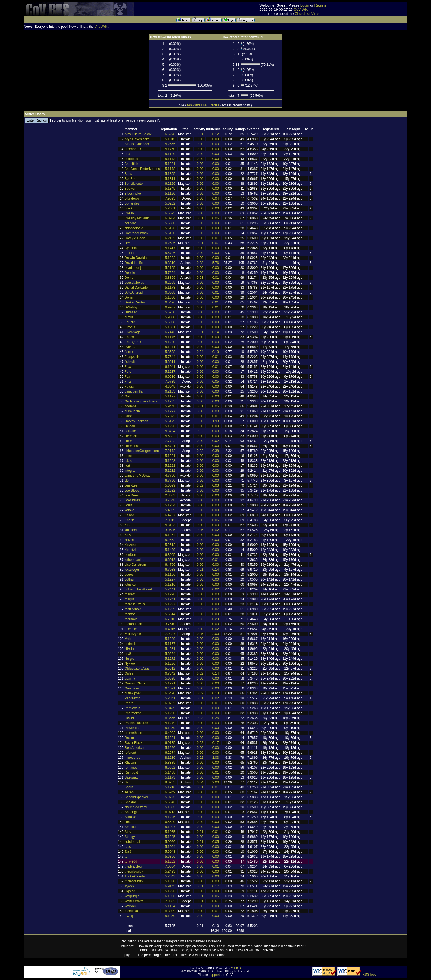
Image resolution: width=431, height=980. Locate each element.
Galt (128, 396)
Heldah (130, 426)
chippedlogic (134, 228)
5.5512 (170, 669)
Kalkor (129, 515)
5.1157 (170, 644)
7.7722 (170, 441)
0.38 (216, 451)
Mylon (129, 639)
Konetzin (131, 550)
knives (129, 540)
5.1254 (170, 505)
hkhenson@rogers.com (142, 451)
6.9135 (170, 743)
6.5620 (170, 822)
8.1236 (170, 758)
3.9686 (170, 530)
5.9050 (170, 317)
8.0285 (170, 782)
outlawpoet (132, 693)
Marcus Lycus (135, 604)
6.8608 (170, 292)
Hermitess (132, 446)
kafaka (129, 510)
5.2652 (170, 540)
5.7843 (170, 876)
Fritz (128, 382)
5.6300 (170, 223)
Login (305, 5)
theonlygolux (134, 871)
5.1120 (170, 194)
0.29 (216, 619)
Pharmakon (133, 713)
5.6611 (170, 362)
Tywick (129, 886)
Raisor (129, 738)
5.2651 (170, 208)
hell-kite (130, 431)
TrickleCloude (135, 876)
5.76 (216, 263)
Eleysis (130, 327)
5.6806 (170, 857)
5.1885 (170, 807)
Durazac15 (132, 312)
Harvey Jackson (136, 421)
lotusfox (130, 584)
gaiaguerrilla (133, 391)
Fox (127, 377)
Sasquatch (132, 777)
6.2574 (170, 753)
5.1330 (170, 881)
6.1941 (170, 367)
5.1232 (170, 258)
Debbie (130, 273)
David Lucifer (134, 263)
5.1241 (170, 599)
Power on (132, 728)
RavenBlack (133, 743)
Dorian (129, 297)
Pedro (129, 703)
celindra (130, 223)
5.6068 (170, 322)
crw (127, 243)
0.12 (216, 134)
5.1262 (170, 862)
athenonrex (133, 149)
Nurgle (129, 659)
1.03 (216, 758)
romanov (131, 768)
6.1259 (170, 609)
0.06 (216, 218)
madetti (130, 594)
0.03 (200, 278)
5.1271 (170, 347)
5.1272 (170, 659)
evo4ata (130, 347)
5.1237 (170, 372)
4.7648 (170, 500)
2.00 (216, 634)
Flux (128, 367)
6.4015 (170, 629)
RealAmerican (135, 748)
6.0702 (170, 703)
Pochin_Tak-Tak (136, 723)
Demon (130, 278)
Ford (128, 372)
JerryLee (131, 485)
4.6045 (170, 387)
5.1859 (170, 728)
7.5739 (170, 382)
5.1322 (170, 490)
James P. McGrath (138, 476)
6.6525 (170, 213)
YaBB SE (237, 968)
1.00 (200, 421)
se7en (129, 792)
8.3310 (170, 263)
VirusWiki (101, 27)
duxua (129, 317)
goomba (130, 406)
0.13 (216, 352)
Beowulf (130, 189)
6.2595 (170, 243)
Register (321, 5)
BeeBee (130, 179)
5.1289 (170, 639)
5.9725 (170, 797)
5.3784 (170, 431)
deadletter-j (133, 268)
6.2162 (170, 238)
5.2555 (170, 144)
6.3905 (170, 555)
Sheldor (130, 802)
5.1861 (170, 327)
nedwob (130, 644)
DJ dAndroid (134, 292)
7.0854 (170, 866)
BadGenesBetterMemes (142, 169)
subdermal (132, 842)
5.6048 (170, 852)
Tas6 (128, 852)
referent (130, 753)
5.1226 (170, 426)
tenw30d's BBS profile (203, 105)
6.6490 (170, 693)
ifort (127, 466)
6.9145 (170, 886)
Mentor (130, 614)
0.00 (200, 139)
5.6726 (170, 253)
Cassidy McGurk (137, 218)
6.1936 (170, 896)
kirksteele (132, 530)
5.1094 (170, 847)
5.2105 (170, 268)
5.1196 (170, 575)
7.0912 (170, 520)
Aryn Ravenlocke (137, 139)
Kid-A (129, 525)
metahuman (133, 624)
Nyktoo (130, 664)
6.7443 (170, 332)
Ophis (129, 673)
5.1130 (170, 154)
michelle (131, 629)
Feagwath (132, 357)
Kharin (129, 520)
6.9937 (170, 307)
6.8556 (170, 718)
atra (127, 154)
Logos (129, 575)
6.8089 (170, 911)
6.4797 (170, 515)
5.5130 (170, 233)
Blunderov (132, 198)
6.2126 (170, 184)
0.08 (200, 263)
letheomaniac (134, 560)
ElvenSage (132, 332)
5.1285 (170, 837)
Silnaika (130, 817)
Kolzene (130, 545)
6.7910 (170, 619)
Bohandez (132, 203)
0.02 (200, 431)
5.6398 (170, 678)
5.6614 (170, 614)
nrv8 (128, 654)
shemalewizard (136, 807)
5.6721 (170, 446)
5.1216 (170, 584)
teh (127, 857)
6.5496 (170, 302)
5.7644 (170, 357)
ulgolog (130, 891)
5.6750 (170, 312)
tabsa (129, 847)
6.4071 (170, 688)
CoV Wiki (301, 9)
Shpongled (132, 812)
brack (129, 208)
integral (130, 471)
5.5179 (170, 421)
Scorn (129, 787)
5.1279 (170, 723)
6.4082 (170, 733)
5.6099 (170, 485)
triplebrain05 (134, 881)
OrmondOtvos (135, 683)
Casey (129, 213)
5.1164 (170, 906)
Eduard (130, 322)
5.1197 (170, 396)
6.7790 (170, 481)
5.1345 (170, 189)
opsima (130, 678)
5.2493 (170, 871)
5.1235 (170, 401)
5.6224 (170, 654)
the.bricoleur (134, 866)
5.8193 (170, 525)
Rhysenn (131, 763)
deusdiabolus (134, 283)
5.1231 (170, 164)
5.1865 (170, 174)
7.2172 (170, 451)
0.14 (216, 332)
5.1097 (170, 827)
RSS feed (369, 975)
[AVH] (129, 916)
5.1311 (170, 179)
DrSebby (131, 307)
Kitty (128, 535)
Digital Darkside (136, 288)
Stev (128, 832)
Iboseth (130, 456)
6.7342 (170, 673)
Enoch (129, 337)
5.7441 (170, 589)
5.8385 (170, 763)
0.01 (200, 134)
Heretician (132, 436)
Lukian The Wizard (138, 589)
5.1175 (170, 337)
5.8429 (170, 708)
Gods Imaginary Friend (141, 401)
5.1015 (170, 139)
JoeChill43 (132, 500)
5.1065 (170, 832)
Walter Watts (134, 901)
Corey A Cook (135, 238)
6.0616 (170, 377)
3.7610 (170, 624)
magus (129, 599)
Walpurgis (132, 896)
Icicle (128, 461)
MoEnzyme (133, 634)
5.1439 (170, 550)
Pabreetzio (132, 698)
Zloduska (131, 911)
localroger (132, 570)
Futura (129, 387)
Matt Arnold (133, 609)
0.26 (216, 718)
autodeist (131, 159)
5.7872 (170, 416)
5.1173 (170, 159)
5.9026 (170, 842)
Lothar (129, 579)
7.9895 (170, 198)
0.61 (216, 901)
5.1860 (170, 297)
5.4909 (170, 510)
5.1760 (170, 149)
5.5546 (170, 802)
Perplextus (132, 708)
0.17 (216, 743)
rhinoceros (132, 758)
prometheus (133, 733)
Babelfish (131, 164)
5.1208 (170, 461)
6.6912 (170, 560)
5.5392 (170, 436)
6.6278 (170, 134)
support (214, 975)
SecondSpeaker (136, 797)
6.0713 (170, 812)
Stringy (130, 837)
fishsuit (130, 362)
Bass (128, 174)
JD (127, 481)
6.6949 (170, 792)
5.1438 (170, 772)
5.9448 (170, 406)
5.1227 (170, 411)
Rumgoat (131, 772)
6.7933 (170, 570)
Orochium (132, 688)
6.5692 (170, 768)
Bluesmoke (133, 194)
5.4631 (170, 649)
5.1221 (170, 456)
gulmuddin (132, 411)
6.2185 (170, 391)
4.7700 (170, 476)
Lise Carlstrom (135, 565)
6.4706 (170, 565)
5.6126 (170, 228)
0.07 (216, 243)
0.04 (216, 198)
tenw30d (131, 862)
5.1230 (170, 342)
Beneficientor (134, 184)
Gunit (129, 416)
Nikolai (129, 649)
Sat (127, 782)
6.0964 (170, 218)
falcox (129, 352)
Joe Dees (132, 495)
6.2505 (170, 283)
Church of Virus (307, 14)
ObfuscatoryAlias (137, 669)
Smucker (131, 827)
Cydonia (131, 248)
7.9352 (170, 901)
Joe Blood (132, 490)
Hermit (129, 441)
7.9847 (170, 634)
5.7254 (170, 273)
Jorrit (128, 505)
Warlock (130, 906)
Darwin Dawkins (136, 258)
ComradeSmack (136, 233)
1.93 (216, 421)
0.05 (216, 382)
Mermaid (131, 619)
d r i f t (129, 253)
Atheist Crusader (137, 144)
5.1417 (170, 248)
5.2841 (170, 698)
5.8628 (170, 352)
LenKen (130, 555)
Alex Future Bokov (138, 134)
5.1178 (170, 169)
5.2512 (170, 545)
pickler (129, 718)
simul (128, 822)
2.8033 (170, 495)
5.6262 (170, 203)
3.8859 (170, 278)
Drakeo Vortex (135, 302)
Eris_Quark (133, 342)
